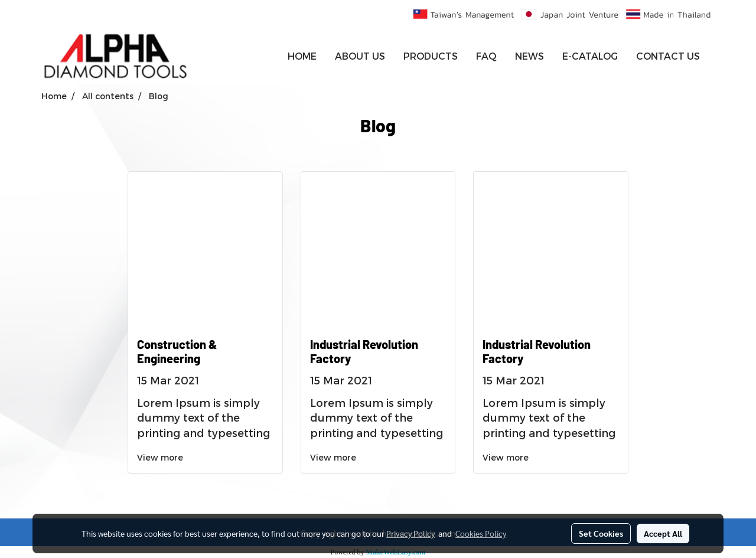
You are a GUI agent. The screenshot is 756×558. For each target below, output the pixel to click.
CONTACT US (668, 56)
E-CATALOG (590, 56)
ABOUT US (360, 56)
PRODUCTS (431, 56)
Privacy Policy (410, 533)
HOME (302, 56)
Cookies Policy (481, 533)
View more (161, 457)
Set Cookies (601, 533)
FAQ (486, 56)
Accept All (663, 533)
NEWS (529, 56)
